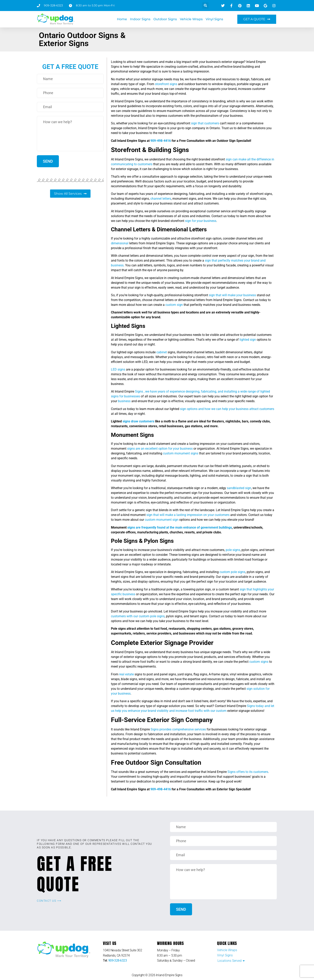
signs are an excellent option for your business (160, 449)
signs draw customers (138, 421)
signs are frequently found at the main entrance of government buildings (180, 527)
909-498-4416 (161, 141)
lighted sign (248, 340)
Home (122, 19)
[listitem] (130, 953)
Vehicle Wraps (191, 19)
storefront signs (166, 84)
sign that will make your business (232, 295)
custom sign (174, 305)
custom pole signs (232, 572)
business (124, 401)
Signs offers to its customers (248, 772)
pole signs (233, 550)
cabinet (162, 352)
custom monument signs (181, 453)
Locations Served (229, 961)
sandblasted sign (239, 488)
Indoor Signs (140, 19)
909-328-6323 (118, 960)
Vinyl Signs (214, 19)
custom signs (259, 662)
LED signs (118, 369)
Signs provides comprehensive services (178, 729)
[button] (205, 6)
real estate (126, 674)
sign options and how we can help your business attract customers (227, 409)
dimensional (120, 243)
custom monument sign (162, 520)
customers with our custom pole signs (138, 616)
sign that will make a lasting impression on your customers (188, 515)
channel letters (161, 199)
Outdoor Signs (165, 19)
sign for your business (201, 221)
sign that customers (205, 123)
